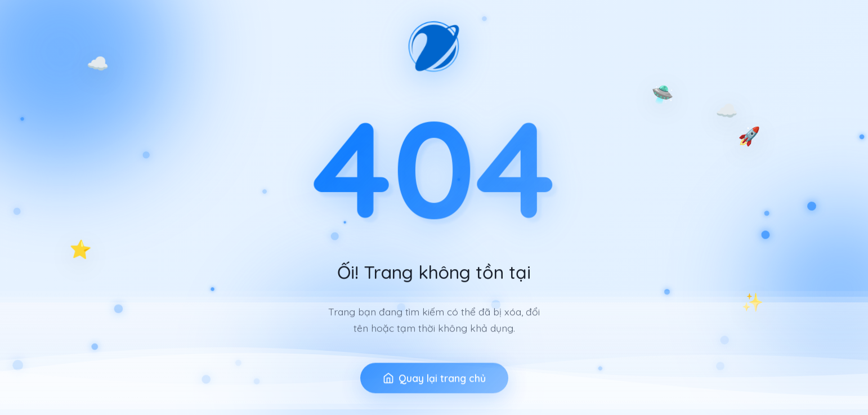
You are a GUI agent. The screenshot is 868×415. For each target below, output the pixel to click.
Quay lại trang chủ (434, 386)
